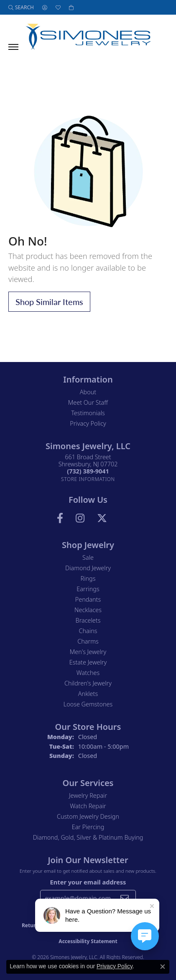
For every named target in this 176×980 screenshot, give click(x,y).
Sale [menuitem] (88, 557)
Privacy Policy (88, 423)
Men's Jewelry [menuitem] (88, 652)
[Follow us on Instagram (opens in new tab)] (80, 518)
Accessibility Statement (88, 941)
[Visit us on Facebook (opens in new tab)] (60, 518)
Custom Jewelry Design (88, 816)
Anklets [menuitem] (88, 694)
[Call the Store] (88, 471)
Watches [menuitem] (88, 673)
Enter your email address (88, 882)
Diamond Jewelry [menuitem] (88, 568)
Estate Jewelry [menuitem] (88, 662)
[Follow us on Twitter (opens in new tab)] (102, 518)
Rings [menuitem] (88, 578)
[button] (21, 7)
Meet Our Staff (88, 402)
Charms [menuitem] (88, 641)
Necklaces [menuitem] (88, 610)
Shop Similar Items (49, 302)
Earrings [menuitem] (88, 589)
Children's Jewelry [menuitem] (88, 683)
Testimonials (88, 413)
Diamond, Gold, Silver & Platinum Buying (88, 837)
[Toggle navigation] (13, 47)
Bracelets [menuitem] (88, 620)
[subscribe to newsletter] (125, 898)
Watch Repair (88, 806)
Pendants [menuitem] (88, 599)
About (88, 392)
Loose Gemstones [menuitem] (88, 704)
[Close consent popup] (163, 967)
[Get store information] (88, 479)
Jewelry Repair (88, 795)
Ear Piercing (88, 827)
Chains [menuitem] (88, 631)
